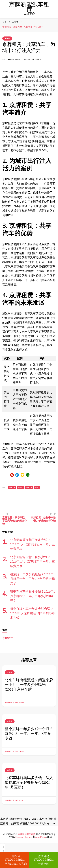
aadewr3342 (14, 59)
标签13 (12, 488)
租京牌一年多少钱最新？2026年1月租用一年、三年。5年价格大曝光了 (32, 579)
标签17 (21, 488)
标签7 (37, 488)
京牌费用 (8, 638)
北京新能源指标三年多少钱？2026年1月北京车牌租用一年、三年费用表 (32, 544)
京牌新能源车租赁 (29, 7)
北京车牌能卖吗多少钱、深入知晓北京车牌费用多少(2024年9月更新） (29, 782)
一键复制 (44, 860)
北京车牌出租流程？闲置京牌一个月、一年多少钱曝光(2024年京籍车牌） (29, 685)
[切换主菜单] (4, 9)
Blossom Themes (24, 837)
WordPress (40, 837)
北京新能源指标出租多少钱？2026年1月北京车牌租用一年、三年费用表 (32, 562)
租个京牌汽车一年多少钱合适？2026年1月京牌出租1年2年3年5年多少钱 (32, 613)
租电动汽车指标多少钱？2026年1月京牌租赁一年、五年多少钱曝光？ (32, 596)
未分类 (7, 38)
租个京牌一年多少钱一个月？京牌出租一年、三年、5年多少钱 (29, 733)
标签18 (29, 488)
